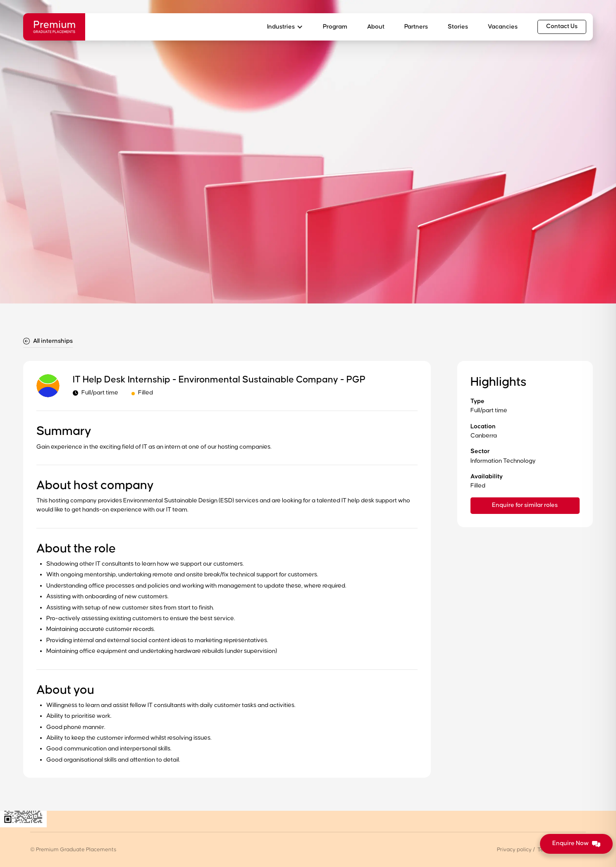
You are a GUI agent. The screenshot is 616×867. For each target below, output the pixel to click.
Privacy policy (514, 850)
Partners (416, 27)
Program (335, 27)
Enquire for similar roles (525, 505)
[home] (54, 27)
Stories (458, 27)
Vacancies (503, 27)
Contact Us (562, 26)
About (376, 27)
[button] (285, 27)
